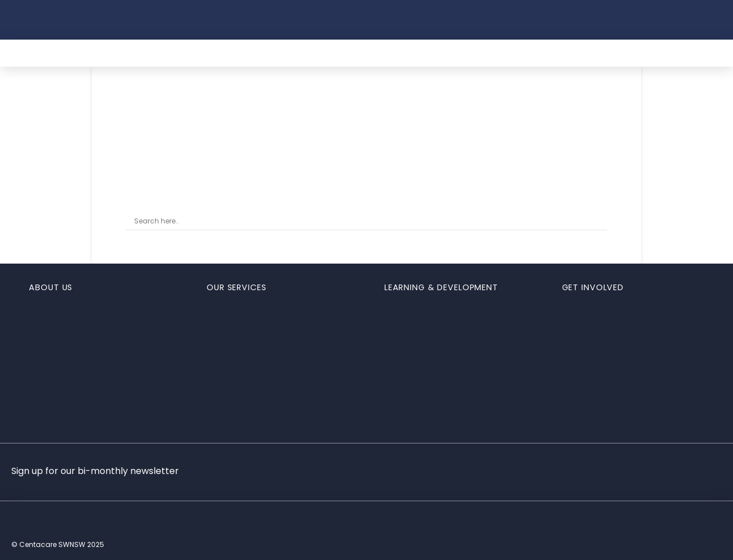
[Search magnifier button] (599, 222)
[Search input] (361, 222)
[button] (547, 20)
